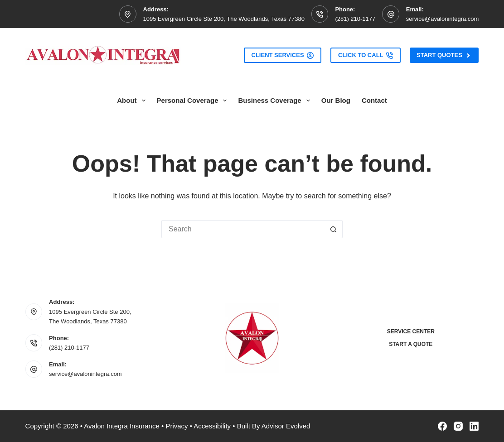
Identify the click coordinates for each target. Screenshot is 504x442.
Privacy (177, 426)
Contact (374, 100)
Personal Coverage (194, 101)
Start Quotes (444, 55)
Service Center (411, 331)
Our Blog (336, 100)
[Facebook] (442, 426)
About (133, 101)
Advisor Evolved (286, 426)
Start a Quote (411, 344)
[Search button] (334, 229)
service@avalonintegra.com (443, 19)
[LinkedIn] (474, 426)
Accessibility (212, 426)
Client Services (283, 55)
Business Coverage (276, 101)
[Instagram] (458, 426)
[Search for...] (243, 229)
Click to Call (366, 55)
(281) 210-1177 (355, 19)
